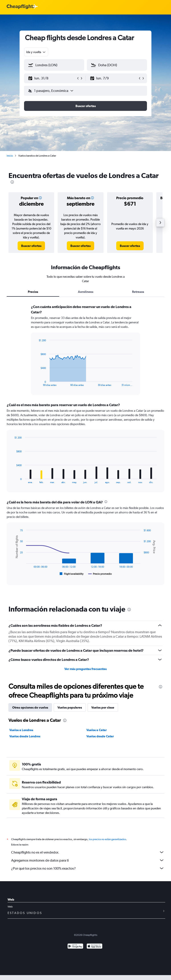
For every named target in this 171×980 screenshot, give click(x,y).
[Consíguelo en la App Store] (95, 947)
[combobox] (36, 52)
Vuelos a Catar (97, 730)
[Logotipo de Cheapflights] (21, 7)
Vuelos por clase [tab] (103, 707)
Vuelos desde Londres (25, 736)
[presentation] (12, 182)
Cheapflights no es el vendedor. (88, 852)
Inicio (10, 156)
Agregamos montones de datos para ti (88, 860)
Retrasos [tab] (138, 292)
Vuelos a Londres (21, 730)
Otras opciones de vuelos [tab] (30, 707)
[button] (52, 78)
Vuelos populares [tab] (70, 707)
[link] (31, 246)
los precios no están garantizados (107, 839)
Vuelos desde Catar (100, 736)
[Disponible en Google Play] (75, 947)
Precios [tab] (33, 292)
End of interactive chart (36, 383)
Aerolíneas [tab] (86, 292)
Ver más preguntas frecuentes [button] (85, 669)
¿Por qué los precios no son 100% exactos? (88, 868)
